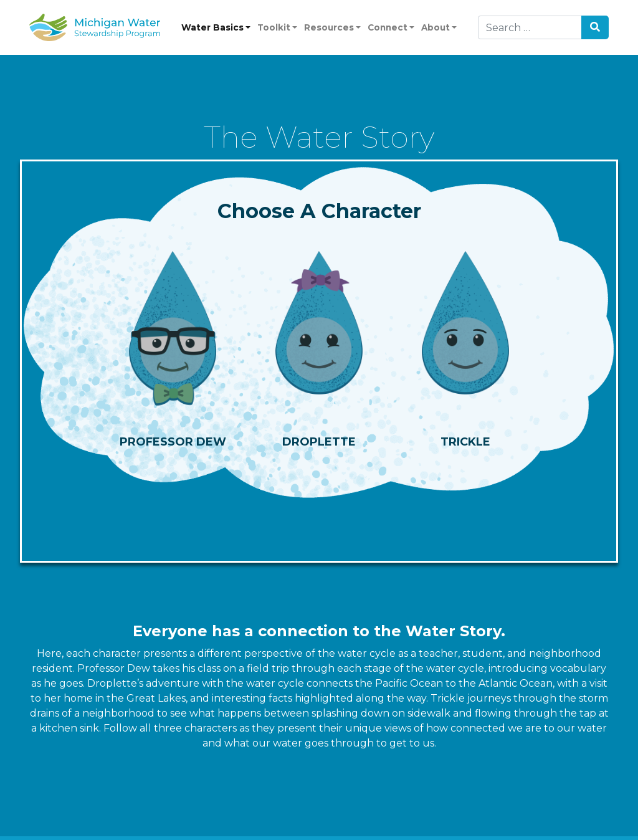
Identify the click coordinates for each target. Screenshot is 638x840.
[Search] (530, 27)
